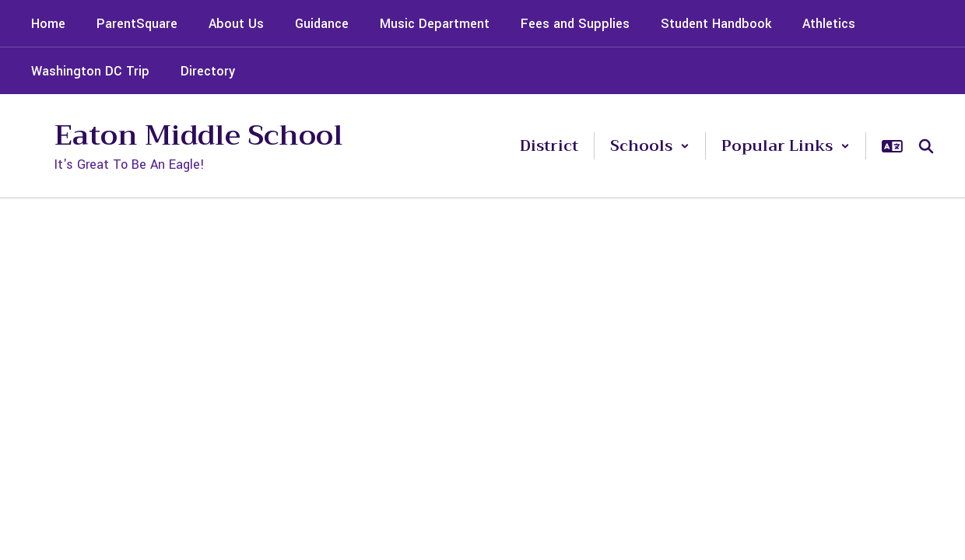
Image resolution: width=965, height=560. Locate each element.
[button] (650, 146)
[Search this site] (926, 146)
